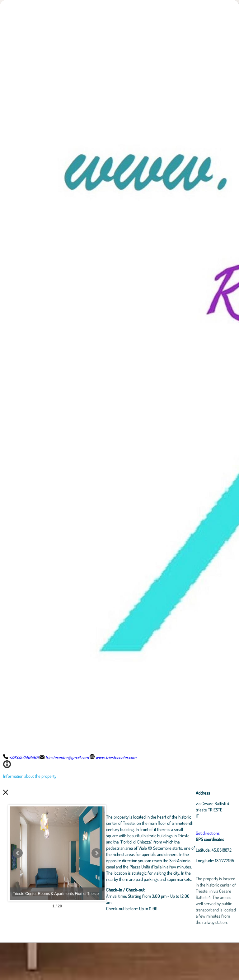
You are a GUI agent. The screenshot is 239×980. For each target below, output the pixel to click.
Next (126, 872)
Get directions (215, 839)
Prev (18, 872)
